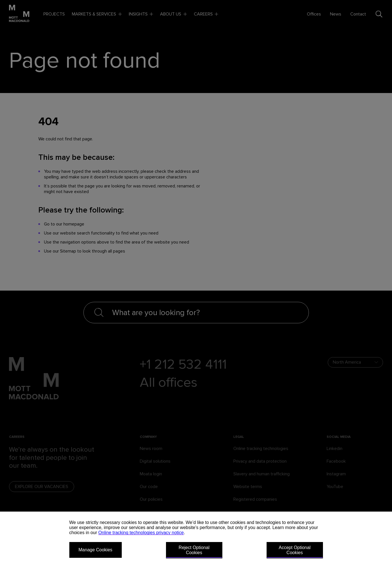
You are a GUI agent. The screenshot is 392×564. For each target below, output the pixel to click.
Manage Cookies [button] (96, 550)
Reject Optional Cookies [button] (194, 550)
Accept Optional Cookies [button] (295, 550)
